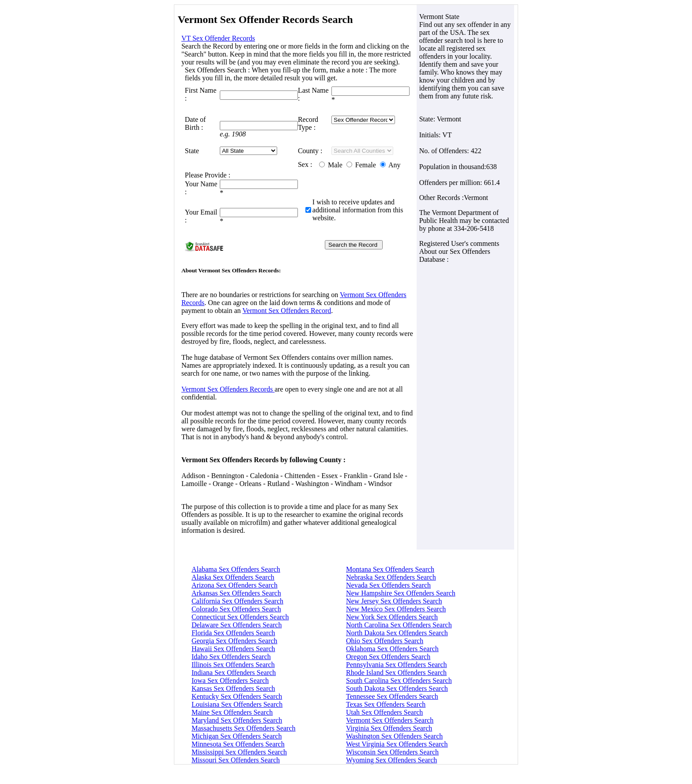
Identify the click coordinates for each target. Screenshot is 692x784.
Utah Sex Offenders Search (384, 712)
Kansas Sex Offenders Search (233, 688)
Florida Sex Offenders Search (233, 633)
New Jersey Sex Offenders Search (394, 601)
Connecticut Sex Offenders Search (240, 617)
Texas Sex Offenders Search (386, 704)
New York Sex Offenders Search (392, 617)
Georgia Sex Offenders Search (234, 641)
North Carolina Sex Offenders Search (399, 625)
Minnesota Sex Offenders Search (238, 744)
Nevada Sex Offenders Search (388, 585)
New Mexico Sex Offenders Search (396, 609)
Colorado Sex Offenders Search (236, 609)
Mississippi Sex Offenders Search (239, 752)
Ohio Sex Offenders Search (385, 641)
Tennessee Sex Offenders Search (392, 696)
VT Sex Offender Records (218, 38)
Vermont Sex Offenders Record (287, 311)
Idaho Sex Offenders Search (231, 657)
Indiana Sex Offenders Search (234, 673)
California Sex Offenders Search (237, 601)
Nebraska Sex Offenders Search (391, 577)
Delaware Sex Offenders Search (237, 625)
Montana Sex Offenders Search (390, 569)
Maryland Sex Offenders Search (237, 720)
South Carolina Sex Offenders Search (399, 680)
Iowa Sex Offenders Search (230, 680)
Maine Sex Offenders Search (232, 712)
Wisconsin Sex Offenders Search (392, 752)
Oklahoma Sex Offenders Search (392, 649)
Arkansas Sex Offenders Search (236, 593)
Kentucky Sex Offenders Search (237, 696)
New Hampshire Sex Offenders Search (401, 593)
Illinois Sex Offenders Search (233, 665)
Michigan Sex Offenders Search (237, 736)
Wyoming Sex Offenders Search (391, 760)
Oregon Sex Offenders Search (388, 657)
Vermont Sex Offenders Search (390, 720)
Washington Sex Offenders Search (394, 736)
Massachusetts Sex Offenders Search (244, 728)
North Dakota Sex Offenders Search (397, 633)
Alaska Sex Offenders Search (233, 577)
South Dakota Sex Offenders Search (397, 688)
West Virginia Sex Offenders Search (397, 744)
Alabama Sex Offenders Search (236, 569)
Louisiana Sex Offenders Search (237, 704)
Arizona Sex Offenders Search (235, 585)
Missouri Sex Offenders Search (236, 760)
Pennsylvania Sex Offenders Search (397, 665)
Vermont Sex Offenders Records (228, 389)
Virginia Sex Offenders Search (389, 728)
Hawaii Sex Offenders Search (233, 649)
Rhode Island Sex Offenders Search (396, 673)
